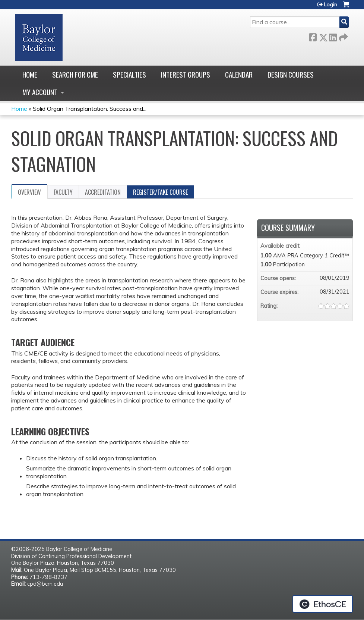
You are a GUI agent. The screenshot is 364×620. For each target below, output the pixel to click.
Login (330, 4)
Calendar (239, 74)
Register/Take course (160, 192)
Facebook (313, 36)
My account (40, 92)
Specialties (129, 74)
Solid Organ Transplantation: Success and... (90, 109)
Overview (29, 192)
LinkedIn (333, 36)
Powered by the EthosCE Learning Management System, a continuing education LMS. (323, 604)
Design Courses (291, 74)
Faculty (63, 192)
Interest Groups (186, 74)
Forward (343, 36)
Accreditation (103, 192)
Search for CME (75, 74)
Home (30, 74)
